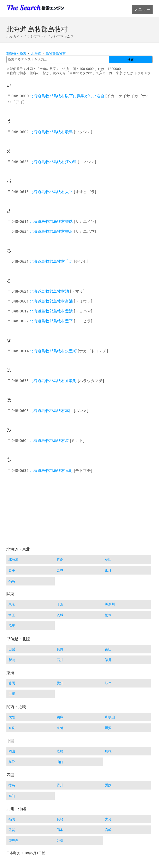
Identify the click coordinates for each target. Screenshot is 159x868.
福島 (12, 581)
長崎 (60, 819)
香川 (60, 785)
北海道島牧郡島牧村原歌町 (53, 381)
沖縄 (60, 841)
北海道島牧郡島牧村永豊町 (53, 351)
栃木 (108, 615)
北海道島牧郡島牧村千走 (51, 261)
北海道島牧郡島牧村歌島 (51, 132)
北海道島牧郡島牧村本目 (51, 411)
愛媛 (108, 785)
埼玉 (12, 615)
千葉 (60, 604)
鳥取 (12, 762)
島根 (108, 751)
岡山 (12, 751)
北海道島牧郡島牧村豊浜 (51, 311)
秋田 (108, 559)
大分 (108, 819)
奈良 (12, 728)
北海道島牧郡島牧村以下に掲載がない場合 (67, 96)
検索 (131, 60)
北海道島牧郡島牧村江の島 (53, 162)
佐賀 (12, 830)
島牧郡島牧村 (56, 53)
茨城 (60, 615)
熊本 (60, 830)
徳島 (12, 785)
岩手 (12, 570)
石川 (60, 660)
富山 (108, 649)
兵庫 (60, 717)
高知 (12, 796)
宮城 (60, 570)
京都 (60, 728)
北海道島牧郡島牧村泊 (49, 291)
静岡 (12, 683)
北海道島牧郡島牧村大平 (51, 192)
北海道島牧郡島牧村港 (49, 441)
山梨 (12, 649)
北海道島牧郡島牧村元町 (51, 470)
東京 (12, 604)
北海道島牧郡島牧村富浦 (51, 301)
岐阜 (108, 683)
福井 (108, 660)
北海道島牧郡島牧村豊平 (51, 321)
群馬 (12, 626)
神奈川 (110, 604)
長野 (60, 649)
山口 (60, 762)
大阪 (12, 717)
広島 (60, 751)
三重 (12, 694)
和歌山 (110, 717)
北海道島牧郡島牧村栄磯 (51, 221)
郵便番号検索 (16, 53)
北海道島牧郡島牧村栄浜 (51, 231)
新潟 (12, 660)
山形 (108, 570)
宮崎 (108, 830)
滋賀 (108, 728)
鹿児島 (13, 841)
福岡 (12, 819)
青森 (60, 559)
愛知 (60, 683)
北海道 (36, 53)
